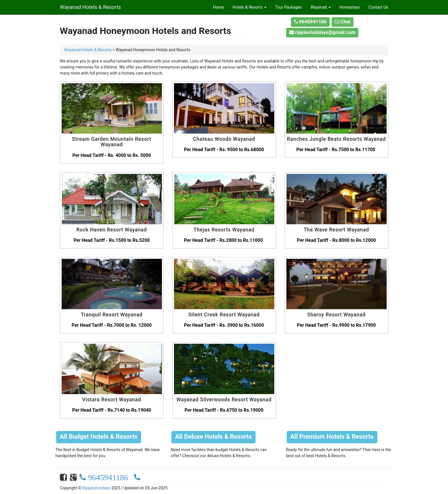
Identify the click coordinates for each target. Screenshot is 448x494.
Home (218, 7)
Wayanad (321, 7)
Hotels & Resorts (249, 7)
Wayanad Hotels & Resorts (90, 6)
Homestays (350, 7)
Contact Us (378, 7)
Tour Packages (289, 7)
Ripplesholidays (96, 488)
